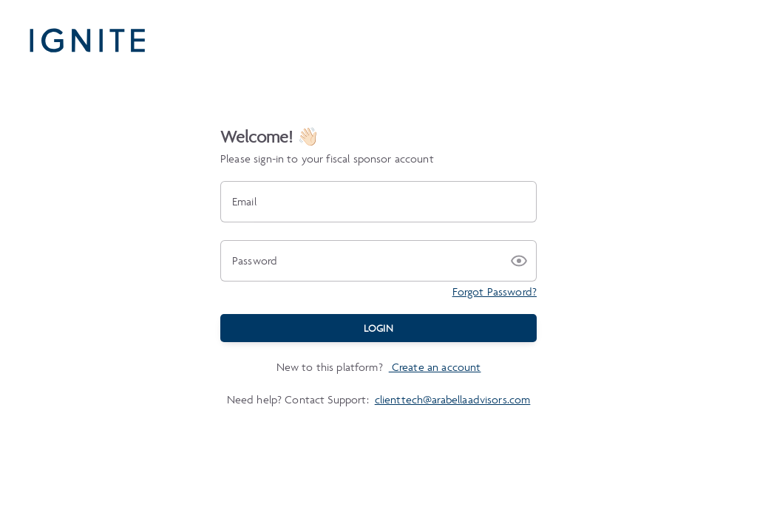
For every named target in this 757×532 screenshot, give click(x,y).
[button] (519, 261)
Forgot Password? (495, 291)
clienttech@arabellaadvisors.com (453, 399)
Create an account (435, 367)
